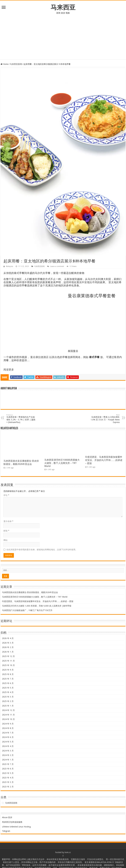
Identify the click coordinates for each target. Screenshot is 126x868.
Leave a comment (57, 266)
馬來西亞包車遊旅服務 (12, 822)
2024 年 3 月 (8, 751)
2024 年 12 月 (8, 710)
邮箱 (6, 531)
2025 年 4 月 (8, 692)
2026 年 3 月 (8, 643)
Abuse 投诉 (7, 817)
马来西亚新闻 (16, 64)
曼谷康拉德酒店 (39, 357)
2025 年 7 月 (8, 679)
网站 (6, 540)
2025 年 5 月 (8, 688)
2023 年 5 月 (8, 773)
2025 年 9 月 (8, 670)
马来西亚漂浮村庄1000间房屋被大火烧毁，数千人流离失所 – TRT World (62, 463)
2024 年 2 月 (8, 755)
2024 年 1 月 (8, 760)
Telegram (6, 831)
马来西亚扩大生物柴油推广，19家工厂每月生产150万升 (27, 610)
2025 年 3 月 (8, 697)
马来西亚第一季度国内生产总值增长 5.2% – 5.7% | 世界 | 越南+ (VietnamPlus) (21, 419)
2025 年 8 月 (8, 674)
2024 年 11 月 (8, 715)
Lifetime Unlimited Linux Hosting (16, 827)
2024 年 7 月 (8, 733)
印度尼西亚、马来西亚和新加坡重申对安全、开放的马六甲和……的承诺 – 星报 (104, 460)
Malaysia (9, 266)
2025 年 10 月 (8, 665)
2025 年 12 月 (8, 656)
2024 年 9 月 (8, 724)
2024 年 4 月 (8, 746)
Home (4, 64)
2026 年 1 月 (8, 652)
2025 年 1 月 (8, 706)
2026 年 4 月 (8, 638)
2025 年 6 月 (8, 683)
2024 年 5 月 (8, 742)
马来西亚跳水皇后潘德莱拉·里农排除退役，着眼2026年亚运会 (30, 592)
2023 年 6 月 (8, 769)
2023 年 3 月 (8, 782)
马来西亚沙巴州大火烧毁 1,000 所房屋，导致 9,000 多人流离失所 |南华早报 (37, 606)
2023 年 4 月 (8, 778)
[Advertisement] (63, 39)
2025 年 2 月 (8, 701)
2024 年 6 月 (8, 737)
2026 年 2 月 (8, 647)
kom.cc (68, 852)
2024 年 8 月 (8, 728)
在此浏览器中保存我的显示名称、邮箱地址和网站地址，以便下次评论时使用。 (42, 550)
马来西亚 (63, 7)
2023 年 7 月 (8, 764)
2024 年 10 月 (8, 719)
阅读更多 (9, 370)
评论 (6, 495)
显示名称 (8, 521)
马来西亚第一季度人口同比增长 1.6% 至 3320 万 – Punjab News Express (105, 419)
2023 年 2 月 (8, 787)
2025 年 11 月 (8, 661)
